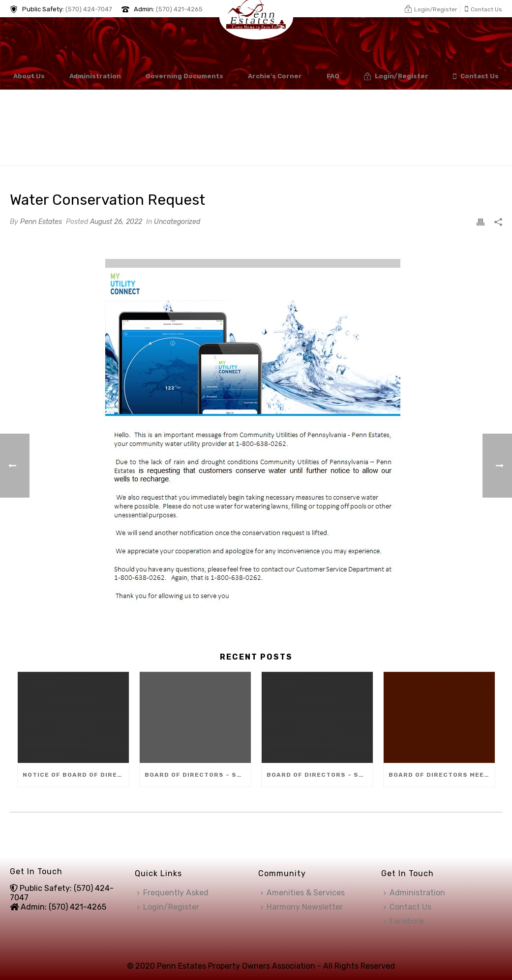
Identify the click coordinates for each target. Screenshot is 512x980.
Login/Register (396, 77)
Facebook (404, 921)
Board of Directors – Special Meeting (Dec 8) (198, 775)
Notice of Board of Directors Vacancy (76, 775)
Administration (95, 76)
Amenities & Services (303, 893)
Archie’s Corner (275, 76)
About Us (29, 76)
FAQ (333, 76)
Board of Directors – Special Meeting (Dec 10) (320, 775)
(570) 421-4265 (179, 9)
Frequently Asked (173, 893)
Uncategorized (177, 222)
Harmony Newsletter (302, 907)
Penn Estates (41, 222)
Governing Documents (184, 76)
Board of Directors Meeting (442, 775)
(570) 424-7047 (89, 9)
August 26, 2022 (116, 222)
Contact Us (476, 77)
